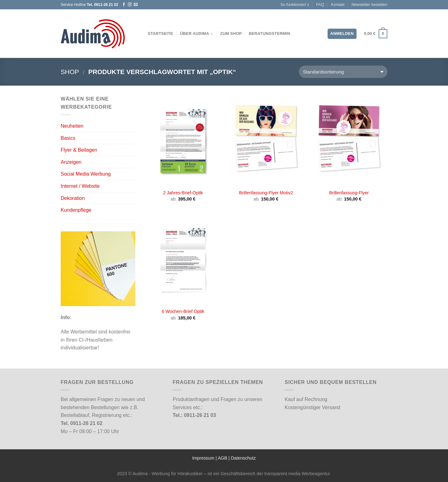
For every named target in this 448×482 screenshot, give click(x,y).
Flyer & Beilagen (79, 150)
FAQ (320, 5)
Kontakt (338, 5)
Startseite (160, 33)
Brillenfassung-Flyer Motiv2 (266, 193)
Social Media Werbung (86, 174)
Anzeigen (71, 162)
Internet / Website (80, 186)
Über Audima (197, 34)
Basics (68, 138)
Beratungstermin (270, 33)
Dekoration (73, 198)
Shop (70, 72)
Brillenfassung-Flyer (349, 193)
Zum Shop (231, 33)
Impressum (203, 458)
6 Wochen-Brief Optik (183, 311)
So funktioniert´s (295, 5)
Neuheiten (72, 126)
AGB (222, 458)
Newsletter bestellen (369, 5)
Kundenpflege (76, 210)
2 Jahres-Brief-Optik (183, 193)
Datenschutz (243, 458)
